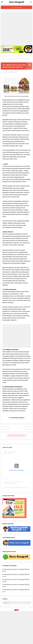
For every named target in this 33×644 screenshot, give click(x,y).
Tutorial (15, 72)
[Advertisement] (16, 29)
